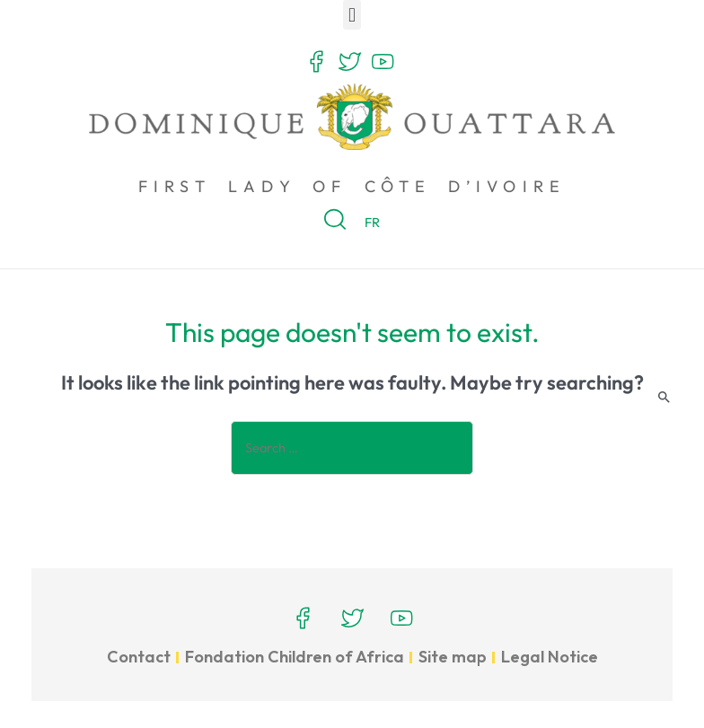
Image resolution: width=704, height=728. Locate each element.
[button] (352, 15)
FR (374, 222)
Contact (139, 657)
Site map (453, 657)
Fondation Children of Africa (295, 657)
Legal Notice (550, 657)
